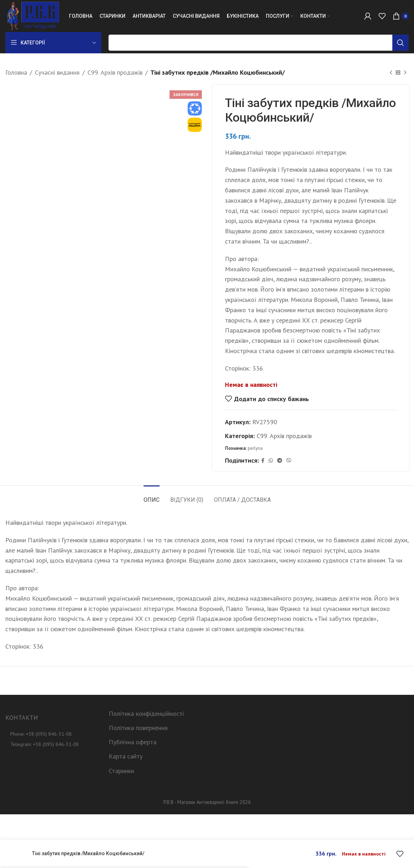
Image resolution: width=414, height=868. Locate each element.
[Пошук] (259, 43)
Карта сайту (126, 756)
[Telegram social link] (280, 461)
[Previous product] (391, 73)
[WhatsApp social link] (271, 461)
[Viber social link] (289, 461)
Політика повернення (138, 728)
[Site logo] (32, 15)
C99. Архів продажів (115, 72)
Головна (16, 72)
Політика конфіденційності (146, 713)
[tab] (152, 496)
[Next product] (405, 73)
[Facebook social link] (263, 461)
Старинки (121, 771)
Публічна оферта (133, 742)
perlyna (255, 448)
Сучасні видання (57, 72)
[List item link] (52, 734)
